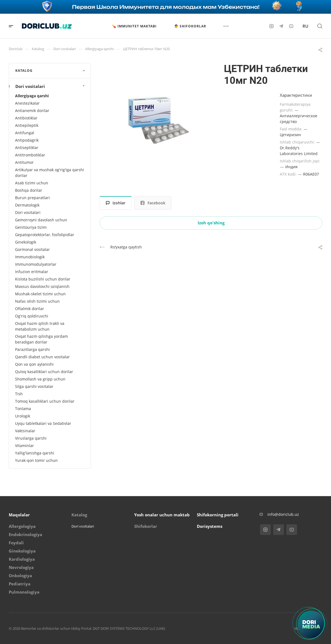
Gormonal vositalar (32, 249)
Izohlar (116, 203)
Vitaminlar (25, 446)
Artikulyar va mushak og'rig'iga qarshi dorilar (50, 173)
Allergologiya (22, 526)
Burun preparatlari (32, 198)
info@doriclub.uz (283, 514)
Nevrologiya (21, 567)
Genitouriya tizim (31, 227)
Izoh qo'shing (211, 223)
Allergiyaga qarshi (32, 96)
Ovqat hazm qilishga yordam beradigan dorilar (41, 339)
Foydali (16, 543)
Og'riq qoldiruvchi (32, 316)
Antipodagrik (27, 140)
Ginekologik (26, 242)
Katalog (79, 515)
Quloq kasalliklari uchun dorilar (44, 372)
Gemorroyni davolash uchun (41, 220)
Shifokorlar (146, 526)
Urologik (23, 416)
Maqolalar (19, 515)
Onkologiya (20, 576)
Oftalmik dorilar (30, 309)
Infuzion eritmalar (32, 272)
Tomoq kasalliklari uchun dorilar (45, 401)
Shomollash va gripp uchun (40, 379)
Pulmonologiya (24, 592)
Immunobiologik (30, 257)
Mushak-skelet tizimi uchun (40, 294)
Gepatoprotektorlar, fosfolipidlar (45, 235)
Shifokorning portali (218, 515)
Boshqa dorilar (29, 190)
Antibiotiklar (26, 118)
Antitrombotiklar (30, 155)
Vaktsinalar (25, 431)
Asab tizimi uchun (32, 183)
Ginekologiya (22, 551)
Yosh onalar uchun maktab (162, 515)
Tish (19, 394)
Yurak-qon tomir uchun (36, 460)
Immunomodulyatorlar (36, 264)
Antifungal (25, 133)
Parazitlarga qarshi (32, 349)
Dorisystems (210, 526)
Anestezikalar (27, 103)
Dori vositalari (51, 86)
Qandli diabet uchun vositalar (42, 357)
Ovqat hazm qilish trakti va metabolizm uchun (40, 326)
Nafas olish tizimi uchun (37, 301)
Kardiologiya (22, 559)
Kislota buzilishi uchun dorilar (43, 279)
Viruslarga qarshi (31, 438)
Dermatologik (27, 205)
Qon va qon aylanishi (34, 364)
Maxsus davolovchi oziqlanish (42, 286)
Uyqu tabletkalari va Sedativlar (43, 423)
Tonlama (23, 409)
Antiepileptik (27, 125)
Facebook (153, 203)
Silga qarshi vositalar (34, 386)
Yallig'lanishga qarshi (35, 453)
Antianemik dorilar (32, 111)
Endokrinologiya (25, 534)
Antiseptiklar (27, 148)
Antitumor (24, 162)
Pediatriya (20, 584)
